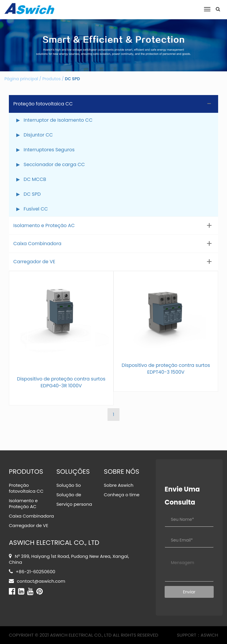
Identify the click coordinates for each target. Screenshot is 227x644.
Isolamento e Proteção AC (44, 225)
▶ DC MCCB (31, 179)
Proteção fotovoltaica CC (43, 104)
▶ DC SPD (29, 194)
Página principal (21, 79)
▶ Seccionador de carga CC (51, 164)
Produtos (51, 79)
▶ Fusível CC (32, 209)
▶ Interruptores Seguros (45, 150)
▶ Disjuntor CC (35, 135)
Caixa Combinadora (37, 244)
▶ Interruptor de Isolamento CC (54, 120)
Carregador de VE (34, 262)
